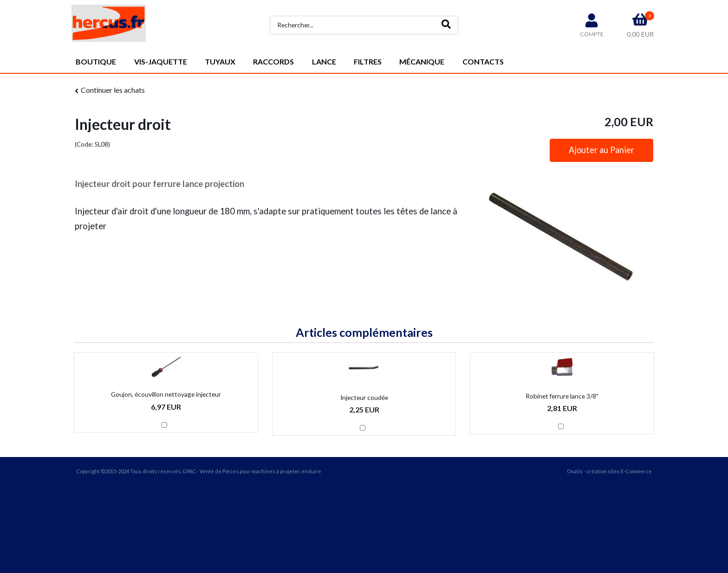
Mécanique (422, 61)
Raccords (273, 61)
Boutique (96, 61)
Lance (324, 61)
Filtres (368, 61)
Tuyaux (220, 61)
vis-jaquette (161, 61)
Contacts (483, 61)
